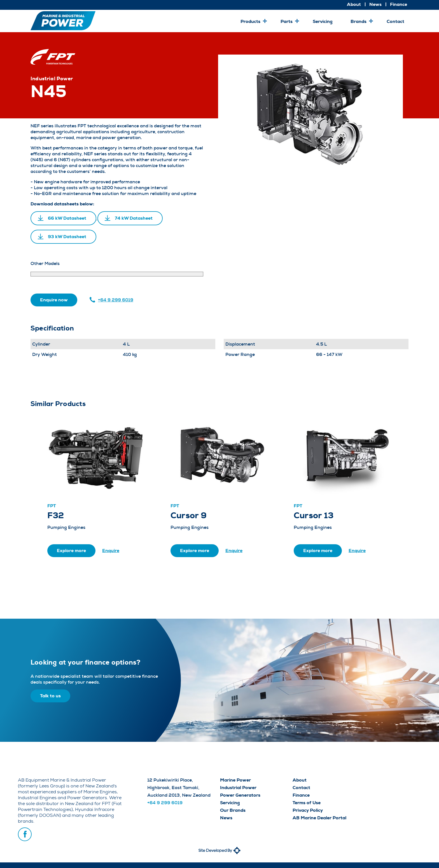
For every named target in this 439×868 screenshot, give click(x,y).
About (354, 4)
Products (250, 21)
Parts (287, 21)
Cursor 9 (189, 515)
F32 (56, 515)
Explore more (71, 551)
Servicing (323, 21)
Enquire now (54, 300)
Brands (359, 21)
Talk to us (50, 696)
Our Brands (233, 810)
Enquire (111, 551)
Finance (399, 4)
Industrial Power (238, 788)
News (375, 4)
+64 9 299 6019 (116, 300)
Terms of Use (307, 803)
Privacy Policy (308, 810)
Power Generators (240, 795)
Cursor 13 (314, 515)
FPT (52, 506)
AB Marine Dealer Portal (319, 818)
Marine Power (235, 780)
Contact (395, 21)
